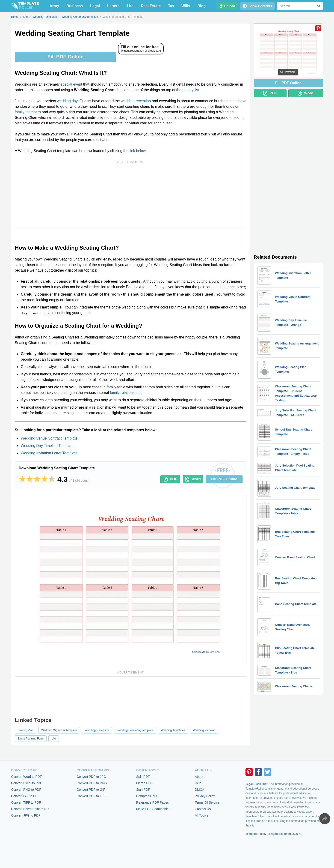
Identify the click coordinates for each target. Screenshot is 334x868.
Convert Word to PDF (27, 777)
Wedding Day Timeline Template (47, 446)
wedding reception (136, 101)
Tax (171, 6)
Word (193, 479)
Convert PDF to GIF (91, 790)
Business (75, 6)
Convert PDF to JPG (92, 777)
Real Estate (151, 6)
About (199, 777)
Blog (202, 6)
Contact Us (203, 809)
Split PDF (143, 777)
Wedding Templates (173, 730)
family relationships (126, 393)
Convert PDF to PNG (92, 783)
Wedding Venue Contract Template (49, 438)
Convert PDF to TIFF (92, 796)
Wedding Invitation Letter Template (49, 453)
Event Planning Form (31, 739)
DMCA (200, 790)
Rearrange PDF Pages (153, 802)
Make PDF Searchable (152, 809)
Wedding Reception (97, 730)
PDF (170, 479)
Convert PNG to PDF (26, 790)
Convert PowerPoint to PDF (31, 809)
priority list (191, 90)
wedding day (67, 101)
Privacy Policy (205, 796)
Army (54, 6)
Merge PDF (145, 783)
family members (28, 112)
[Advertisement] (131, 197)
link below (137, 151)
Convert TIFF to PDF (26, 802)
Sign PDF (143, 790)
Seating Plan (26, 730)
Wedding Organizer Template (59, 730)
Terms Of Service (207, 802)
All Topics (202, 815)
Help (198, 783)
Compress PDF (147, 796)
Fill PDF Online (65, 57)
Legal (95, 6)
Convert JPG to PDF (26, 815)
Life (130, 6)
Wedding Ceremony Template (135, 730)
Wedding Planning (204, 730)
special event (71, 84)
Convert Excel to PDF (27, 783)
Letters (113, 6)
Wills (186, 6)
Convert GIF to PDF (25, 796)
